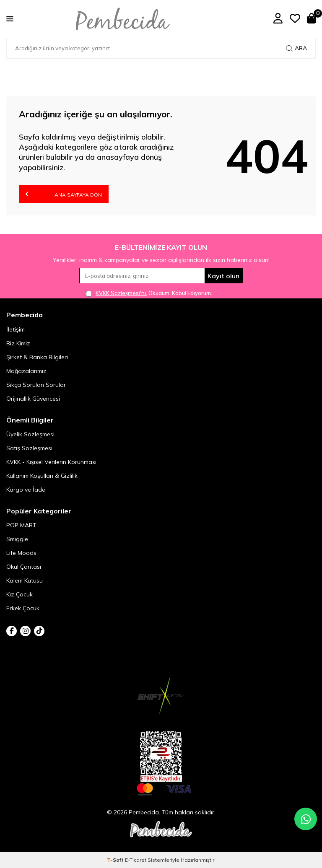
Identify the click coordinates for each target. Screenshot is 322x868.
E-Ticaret (136, 860)
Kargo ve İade (26, 490)
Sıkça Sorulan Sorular (36, 385)
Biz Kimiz (18, 343)
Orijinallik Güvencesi (33, 399)
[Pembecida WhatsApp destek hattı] (306, 819)
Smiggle (17, 539)
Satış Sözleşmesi (29, 448)
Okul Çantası (24, 567)
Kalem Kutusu (25, 580)
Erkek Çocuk (23, 608)
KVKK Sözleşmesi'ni (121, 293)
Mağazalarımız (26, 371)
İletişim (16, 329)
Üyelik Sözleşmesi (30, 434)
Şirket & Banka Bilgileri (37, 357)
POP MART (21, 525)
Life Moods (21, 553)
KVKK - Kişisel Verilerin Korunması (51, 462)
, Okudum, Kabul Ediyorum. (149, 293)
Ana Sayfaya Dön (64, 194)
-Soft (116, 860)
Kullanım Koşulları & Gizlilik (42, 476)
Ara (296, 48)
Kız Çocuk (19, 594)
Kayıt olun (223, 276)
